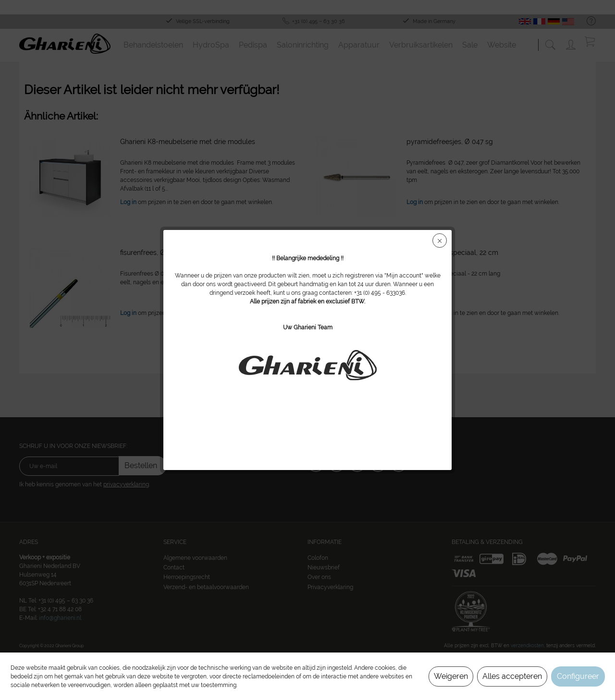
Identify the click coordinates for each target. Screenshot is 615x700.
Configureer (578, 676)
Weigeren (451, 676)
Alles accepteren (512, 676)
